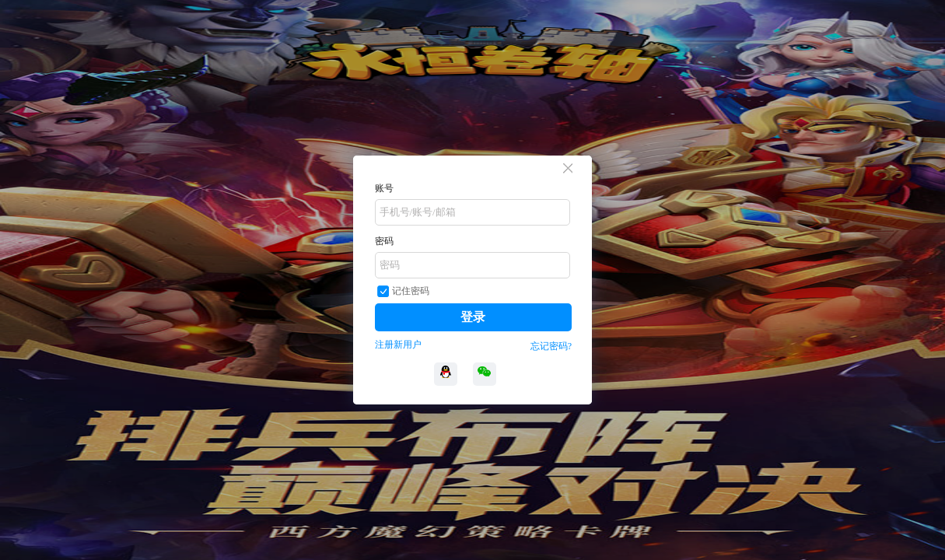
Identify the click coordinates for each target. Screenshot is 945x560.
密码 (384, 241)
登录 (473, 317)
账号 (384, 188)
